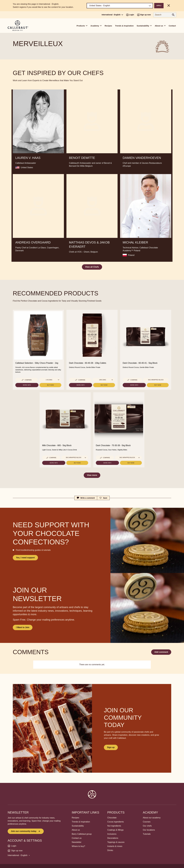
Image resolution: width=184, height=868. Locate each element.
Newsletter (77, 842)
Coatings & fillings (115, 830)
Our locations (149, 830)
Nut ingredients (114, 826)
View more (92, 475)
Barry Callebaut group (82, 834)
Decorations (113, 838)
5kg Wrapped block (156, 380)
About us (76, 830)
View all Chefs (92, 267)
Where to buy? (78, 846)
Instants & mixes (115, 846)
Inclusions (112, 834)
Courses (147, 822)
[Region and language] (120, 6)
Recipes (108, 26)
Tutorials (147, 834)
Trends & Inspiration (124, 26)
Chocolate (112, 818)
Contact (172, 26)
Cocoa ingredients (116, 822)
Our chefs (147, 826)
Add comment (161, 652)
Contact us (77, 838)
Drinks (110, 850)
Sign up (111, 747)
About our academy (152, 818)
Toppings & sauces (116, 842)
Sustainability (78, 826)
